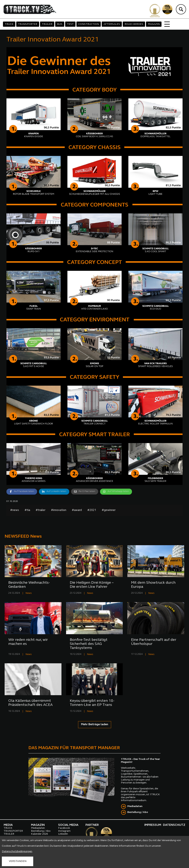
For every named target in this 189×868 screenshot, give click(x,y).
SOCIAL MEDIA (68, 825)
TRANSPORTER (28, 24)
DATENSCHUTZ (174, 825)
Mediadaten (135, 806)
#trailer (41, 510)
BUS (60, 24)
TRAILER (47, 24)
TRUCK (9, 24)
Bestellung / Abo (138, 812)
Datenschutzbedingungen (17, 852)
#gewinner (109, 510)
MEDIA (8, 825)
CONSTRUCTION (89, 24)
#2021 (92, 510)
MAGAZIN (154, 24)
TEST (70, 24)
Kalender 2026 (39, 834)
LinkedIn (63, 834)
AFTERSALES (112, 24)
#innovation (59, 510)
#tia (27, 510)
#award (77, 510)
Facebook (64, 828)
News (29, 593)
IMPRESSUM (153, 825)
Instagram (64, 831)
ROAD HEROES (134, 24)
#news (15, 510)
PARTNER (92, 825)
